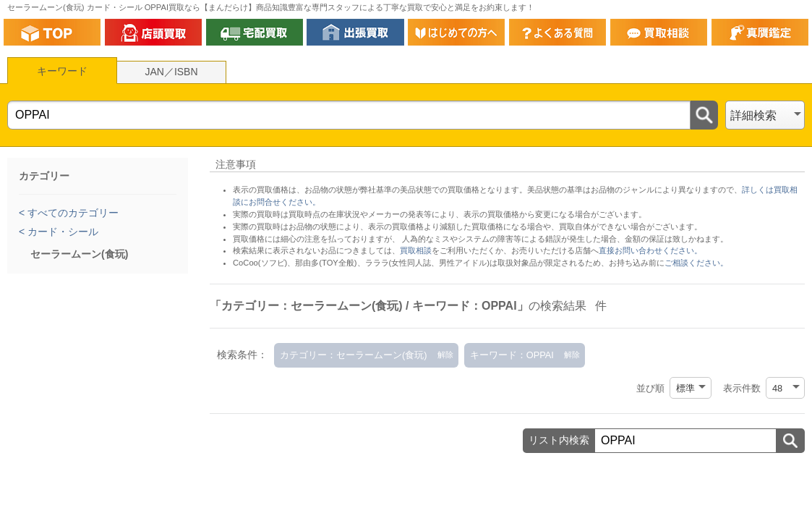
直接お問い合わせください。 (650, 250)
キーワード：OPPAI (512, 355)
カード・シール (61, 232)
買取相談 (416, 250)
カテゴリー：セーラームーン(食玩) (354, 355)
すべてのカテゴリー (72, 213)
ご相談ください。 (696, 263)
